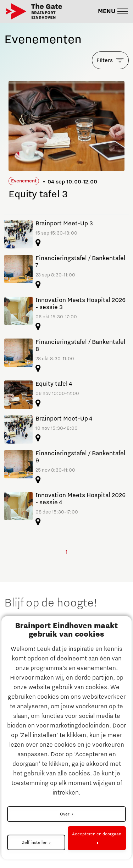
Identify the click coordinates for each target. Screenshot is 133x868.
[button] (113, 11)
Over (65, 814)
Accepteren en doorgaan (97, 834)
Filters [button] (105, 60)
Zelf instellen (35, 842)
